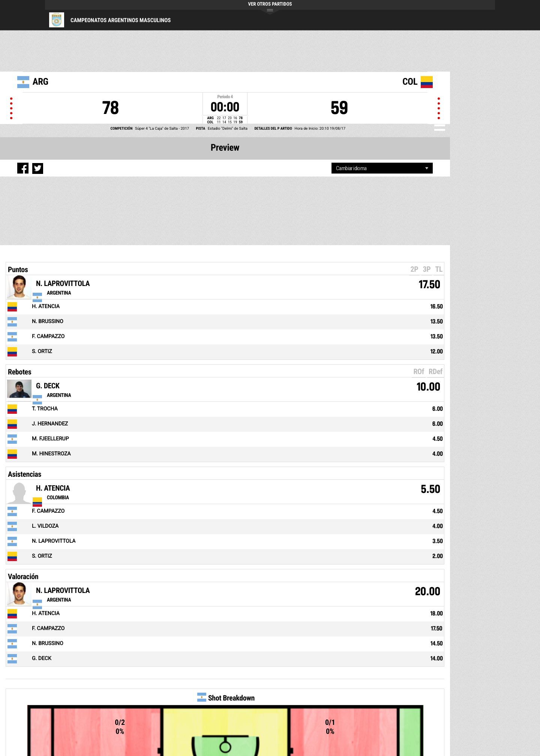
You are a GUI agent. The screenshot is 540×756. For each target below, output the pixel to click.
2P (415, 269)
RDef (436, 371)
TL (439, 269)
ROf (419, 371)
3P (427, 269)
